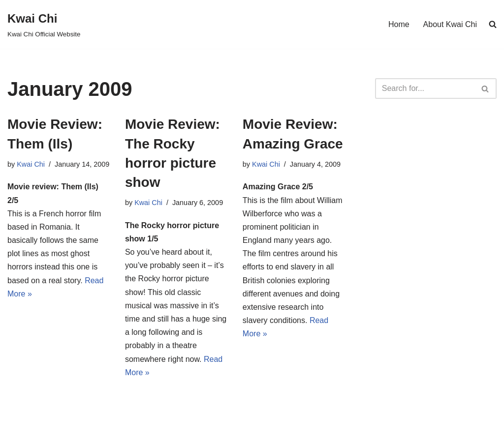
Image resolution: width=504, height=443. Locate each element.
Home (399, 24)
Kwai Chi (31, 164)
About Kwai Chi (450, 24)
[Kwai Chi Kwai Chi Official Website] (44, 24)
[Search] (425, 89)
